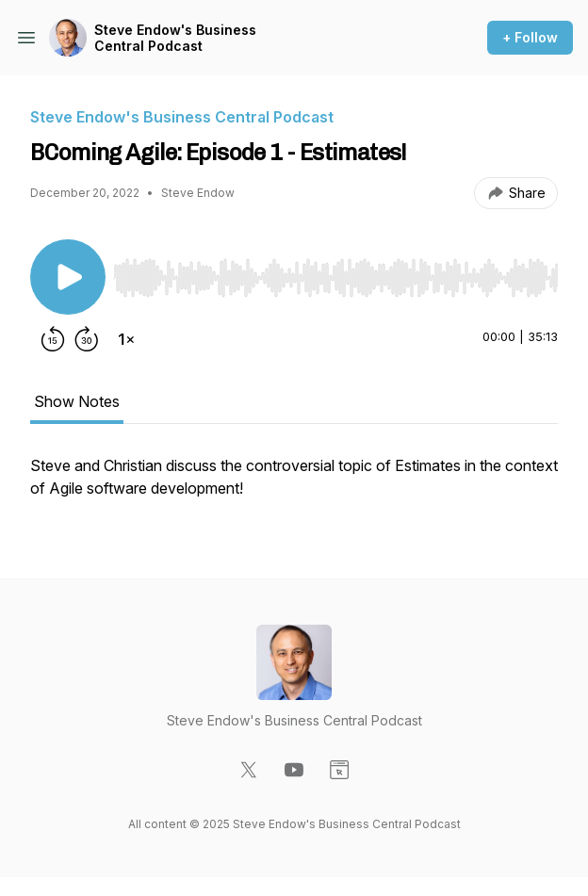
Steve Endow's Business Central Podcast (175, 38)
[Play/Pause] (68, 277)
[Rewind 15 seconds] (53, 339)
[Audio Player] (335, 272)
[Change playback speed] (126, 339)
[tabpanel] (294, 486)
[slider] (335, 278)
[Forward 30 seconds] (87, 339)
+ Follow (530, 37)
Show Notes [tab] (77, 401)
